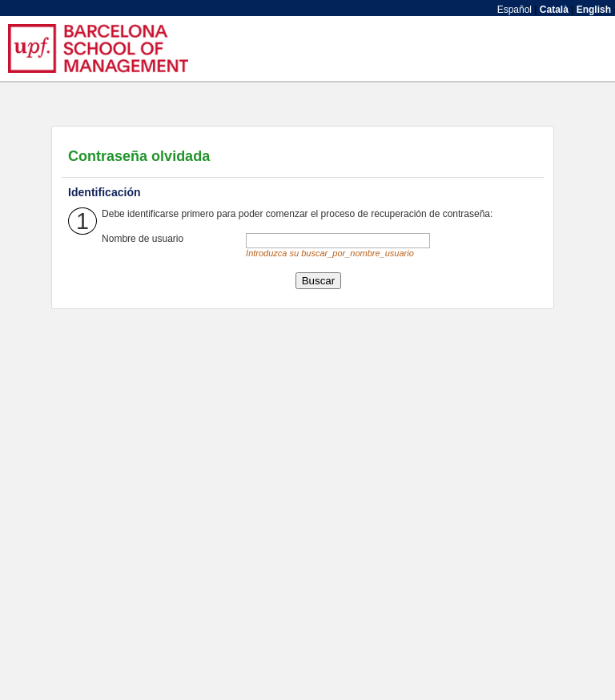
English (594, 10)
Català (554, 10)
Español (515, 10)
